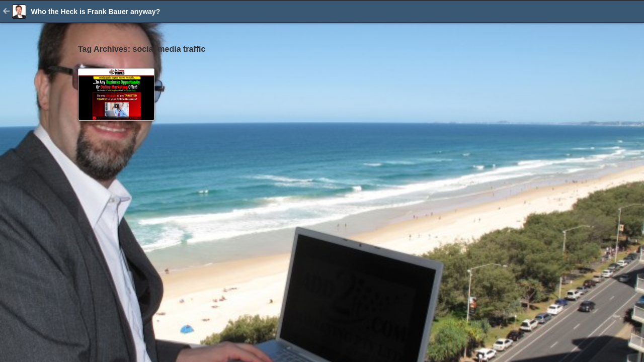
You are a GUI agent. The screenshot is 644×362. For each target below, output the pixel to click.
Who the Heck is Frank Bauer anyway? (95, 12)
